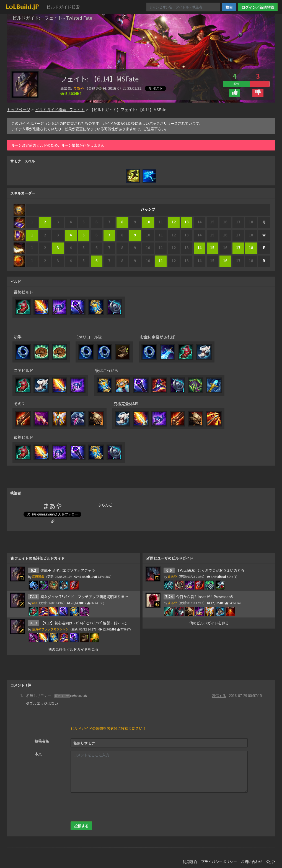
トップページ (19, 109)
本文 (38, 754)
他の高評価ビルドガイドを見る (73, 649)
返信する (219, 695)
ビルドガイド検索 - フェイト (60, 109)
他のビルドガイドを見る (209, 623)
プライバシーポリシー (219, 861)
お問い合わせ (252, 861)
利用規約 (190, 861)
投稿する (81, 826)
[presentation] (113, 807)
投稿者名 (42, 741)
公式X (271, 861)
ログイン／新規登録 (258, 7)
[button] (235, 93)
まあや (78, 88)
